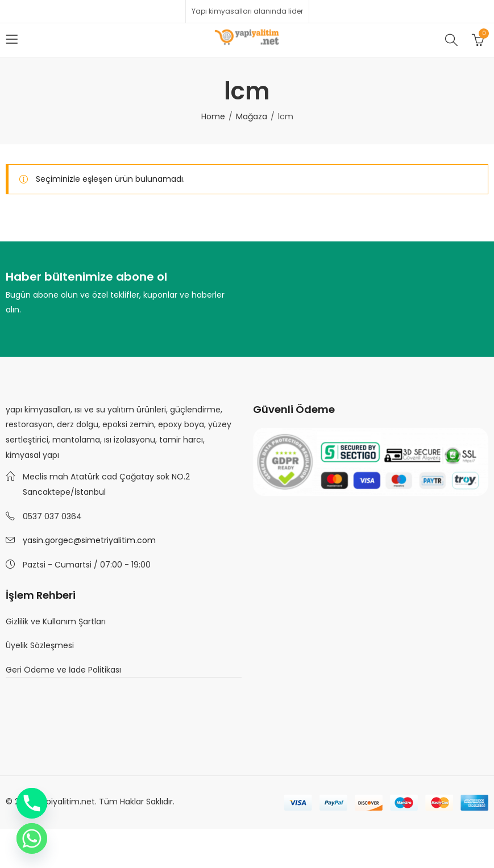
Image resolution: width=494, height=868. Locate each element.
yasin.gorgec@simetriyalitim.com (89, 540)
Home (213, 116)
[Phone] (32, 803)
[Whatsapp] (32, 838)
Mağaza (252, 116)
